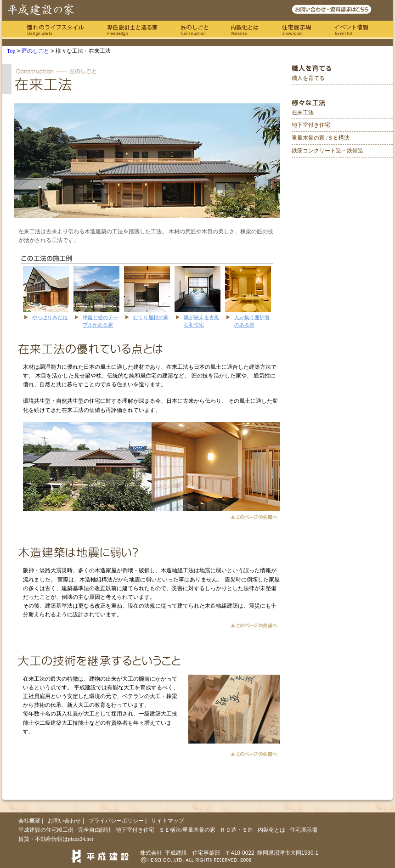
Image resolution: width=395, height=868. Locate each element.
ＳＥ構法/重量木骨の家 (187, 830)
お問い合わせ (64, 821)
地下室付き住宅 (311, 125)
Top (11, 51)
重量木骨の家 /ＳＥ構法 (321, 138)
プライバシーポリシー (116, 821)
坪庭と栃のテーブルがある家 (100, 321)
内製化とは (245, 30)
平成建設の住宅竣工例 (46, 830)
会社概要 (29, 821)
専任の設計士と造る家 (132, 30)
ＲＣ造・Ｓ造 (237, 830)
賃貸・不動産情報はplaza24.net (56, 839)
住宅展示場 (296, 30)
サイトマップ (168, 821)
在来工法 (303, 113)
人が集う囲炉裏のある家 (252, 321)
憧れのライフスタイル (55, 30)
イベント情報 (352, 30)
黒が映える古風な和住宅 (201, 321)
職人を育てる (308, 78)
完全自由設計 (95, 830)
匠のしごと (194, 30)
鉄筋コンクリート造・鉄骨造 (327, 151)
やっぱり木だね (50, 317)
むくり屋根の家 (151, 317)
